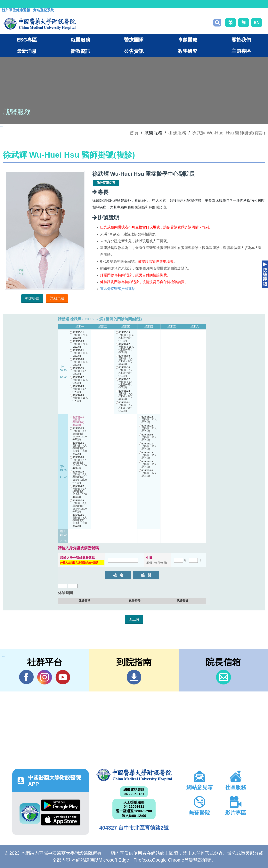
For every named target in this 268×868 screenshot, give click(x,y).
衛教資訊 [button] (80, 51)
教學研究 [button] (188, 51)
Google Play (61, 805)
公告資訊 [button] (134, 51)
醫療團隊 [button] (134, 40)
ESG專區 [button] (27, 40)
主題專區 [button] (241, 51)
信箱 (223, 677)
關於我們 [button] (241, 40)
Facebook (26, 677)
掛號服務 (177, 133)
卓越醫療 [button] (188, 40)
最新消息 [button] (27, 51)
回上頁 (134, 619)
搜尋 (217, 23)
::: (5, 4)
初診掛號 (32, 298)
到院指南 (134, 677)
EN (257, 23)
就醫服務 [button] (80, 40)
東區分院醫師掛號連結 (118, 289)
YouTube (63, 677)
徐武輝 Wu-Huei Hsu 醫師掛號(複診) (229, 133)
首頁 (134, 133)
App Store (61, 820)
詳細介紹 (57, 298)
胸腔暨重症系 (106, 183)
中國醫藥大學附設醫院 (134, 775)
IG (45, 677)
